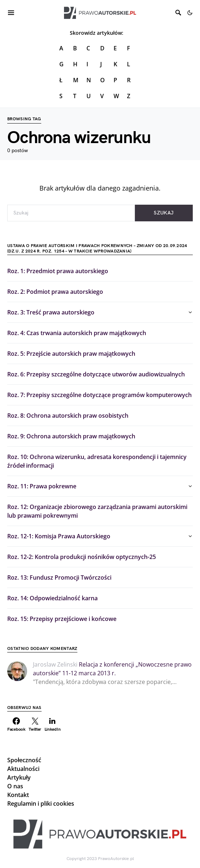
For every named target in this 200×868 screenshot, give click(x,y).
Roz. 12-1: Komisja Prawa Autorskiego (59, 536)
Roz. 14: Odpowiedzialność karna (52, 598)
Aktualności (23, 769)
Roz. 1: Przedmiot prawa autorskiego (58, 271)
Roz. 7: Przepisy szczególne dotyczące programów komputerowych (99, 395)
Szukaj (164, 213)
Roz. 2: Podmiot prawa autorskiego (55, 292)
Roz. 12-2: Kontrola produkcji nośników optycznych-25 (82, 557)
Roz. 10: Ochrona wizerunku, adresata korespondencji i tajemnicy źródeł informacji (97, 461)
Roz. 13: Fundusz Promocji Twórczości (59, 577)
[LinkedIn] (53, 725)
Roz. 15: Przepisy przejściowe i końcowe (62, 619)
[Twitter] (35, 725)
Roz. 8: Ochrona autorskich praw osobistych (68, 416)
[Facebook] (16, 725)
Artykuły (19, 777)
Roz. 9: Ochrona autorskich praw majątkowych (71, 436)
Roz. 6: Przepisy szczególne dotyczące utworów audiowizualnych (96, 374)
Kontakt (18, 795)
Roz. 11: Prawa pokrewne (42, 486)
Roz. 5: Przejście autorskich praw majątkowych (71, 354)
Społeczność (24, 760)
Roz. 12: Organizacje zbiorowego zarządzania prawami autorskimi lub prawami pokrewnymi (97, 511)
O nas (15, 786)
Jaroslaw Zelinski (55, 664)
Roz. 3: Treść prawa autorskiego (51, 312)
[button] (190, 13)
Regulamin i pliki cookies (41, 804)
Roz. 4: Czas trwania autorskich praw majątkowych (77, 333)
